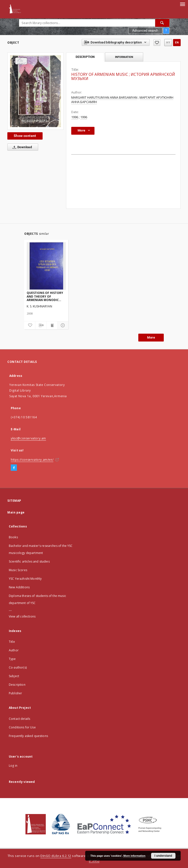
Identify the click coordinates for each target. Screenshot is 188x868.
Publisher (15, 693)
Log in (13, 766)
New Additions (19, 587)
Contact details (19, 719)
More (151, 337)
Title (12, 642)
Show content (25, 136)
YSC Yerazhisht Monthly (25, 579)
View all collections (22, 616)
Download (21, 147)
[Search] (162, 23)
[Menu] (182, 4)
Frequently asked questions (28, 736)
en (177, 43)
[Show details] (62, 325)
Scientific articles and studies (29, 561)
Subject (14, 676)
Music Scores (18, 570)
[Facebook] (14, 468)
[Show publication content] (52, 325)
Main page (16, 512)
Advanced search (145, 30)
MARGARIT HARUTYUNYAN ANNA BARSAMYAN (104, 98)
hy (168, 43)
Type (12, 659)
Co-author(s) (18, 667)
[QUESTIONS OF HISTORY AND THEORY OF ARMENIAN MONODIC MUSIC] (46, 266)
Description (17, 685)
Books (13, 537)
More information (134, 856)
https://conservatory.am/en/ (32, 460)
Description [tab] (85, 57)
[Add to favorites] (157, 43)
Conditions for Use (22, 727)
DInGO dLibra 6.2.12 (56, 856)
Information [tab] (124, 57)
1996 (75, 117)
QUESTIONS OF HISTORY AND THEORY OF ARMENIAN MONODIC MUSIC (45, 296)
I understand (163, 856)
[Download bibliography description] (41, 325)
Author (14, 650)
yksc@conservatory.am (28, 438)
